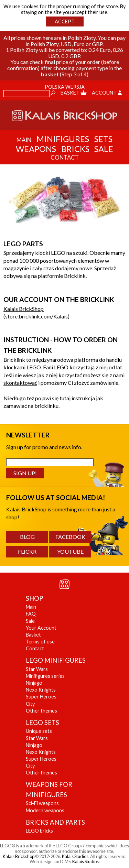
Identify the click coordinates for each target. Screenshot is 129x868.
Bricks (75, 149)
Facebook (70, 537)
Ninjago (34, 683)
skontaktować (20, 383)
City (30, 704)
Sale (104, 149)
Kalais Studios (75, 856)
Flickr (27, 551)
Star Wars (37, 669)
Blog (27, 537)
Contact (35, 648)
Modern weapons (45, 810)
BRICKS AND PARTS (55, 822)
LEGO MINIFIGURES (56, 660)
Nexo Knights (41, 690)
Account (107, 93)
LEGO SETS (42, 723)
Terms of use (40, 642)
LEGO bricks (39, 831)
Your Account (41, 628)
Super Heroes (41, 697)
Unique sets (39, 731)
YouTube (70, 551)
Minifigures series (45, 676)
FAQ (31, 614)
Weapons (36, 149)
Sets (103, 139)
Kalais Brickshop (19, 856)
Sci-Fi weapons (42, 803)
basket (50, 74)
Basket (74, 93)
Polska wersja (65, 87)
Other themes (41, 711)
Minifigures (63, 139)
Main (31, 607)
